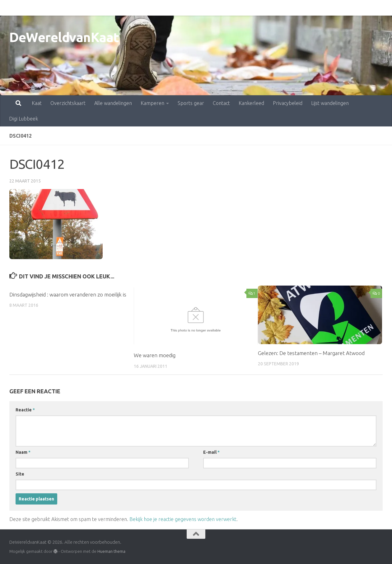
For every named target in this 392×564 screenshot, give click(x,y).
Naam (23, 452)
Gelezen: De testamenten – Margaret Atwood (311, 353)
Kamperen (125, 8)
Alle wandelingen (86, 8)
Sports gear (163, 8)
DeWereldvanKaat (64, 37)
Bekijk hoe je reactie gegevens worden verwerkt (183, 519)
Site (20, 474)
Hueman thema (111, 551)
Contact (194, 8)
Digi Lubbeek (345, 8)
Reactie (25, 410)
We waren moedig (155, 355)
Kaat (9, 8)
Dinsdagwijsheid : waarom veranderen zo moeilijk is (68, 294)
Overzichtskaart (41, 8)
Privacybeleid (260, 8)
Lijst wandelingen (303, 8)
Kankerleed (224, 8)
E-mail (211, 452)
